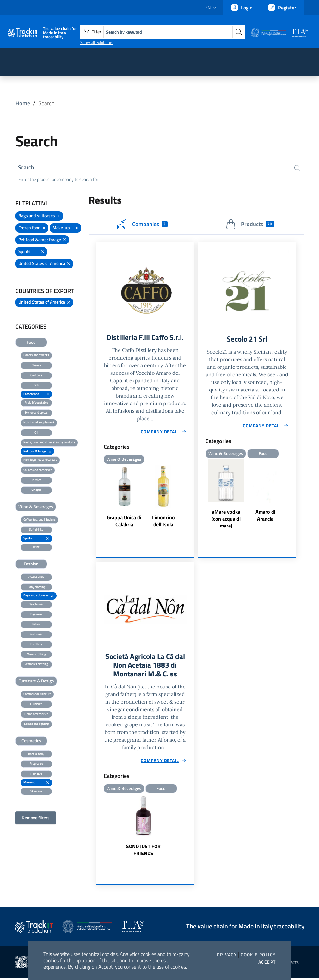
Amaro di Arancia (265, 516)
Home (23, 103)
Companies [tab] (142, 225)
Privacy (227, 955)
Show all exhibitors (97, 42)
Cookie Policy (258, 955)
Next (293, 496)
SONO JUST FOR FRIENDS (143, 852)
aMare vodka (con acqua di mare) (226, 520)
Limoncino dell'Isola (163, 522)
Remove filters (36, 818)
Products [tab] (250, 225)
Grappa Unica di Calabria (124, 522)
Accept (267, 962)
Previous (201, 496)
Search (27, 167)
